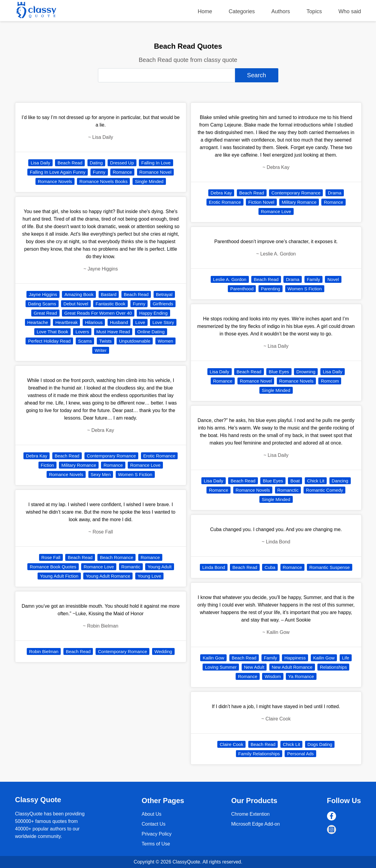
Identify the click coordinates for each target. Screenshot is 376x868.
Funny (99, 172)
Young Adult (160, 567)
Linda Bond (214, 567)
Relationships (333, 667)
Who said (350, 11)
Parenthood (242, 289)
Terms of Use (156, 844)
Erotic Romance (159, 456)
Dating (96, 163)
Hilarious (94, 322)
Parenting (271, 289)
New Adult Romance (292, 667)
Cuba (270, 567)
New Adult (254, 667)
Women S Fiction (135, 474)
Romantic (131, 567)
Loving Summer (221, 667)
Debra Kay (37, 456)
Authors (281, 11)
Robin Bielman (44, 651)
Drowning (306, 372)
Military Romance (79, 465)
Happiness (295, 658)
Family (313, 279)
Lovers (82, 332)
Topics (314, 11)
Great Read (45, 313)
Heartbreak (66, 322)
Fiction (47, 465)
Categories (242, 11)
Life (346, 658)
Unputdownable (135, 341)
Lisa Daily (40, 163)
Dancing (340, 481)
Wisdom (273, 676)
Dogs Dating (320, 744)
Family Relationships (259, 754)
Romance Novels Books (103, 181)
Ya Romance (301, 676)
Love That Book (52, 332)
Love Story (163, 322)
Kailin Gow (213, 658)
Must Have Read (113, 332)
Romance (122, 172)
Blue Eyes (279, 372)
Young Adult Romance (108, 576)
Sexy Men (101, 474)
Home (205, 11)
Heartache (38, 322)
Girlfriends (163, 304)
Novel (333, 279)
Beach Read (70, 163)
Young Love (150, 576)
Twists (105, 341)
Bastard (109, 294)
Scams (85, 341)
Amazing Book (79, 294)
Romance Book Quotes (53, 567)
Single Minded (149, 181)
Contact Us (153, 824)
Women (165, 341)
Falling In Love (156, 163)
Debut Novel (76, 304)
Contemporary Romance (111, 456)
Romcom (330, 381)
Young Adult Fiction (59, 576)
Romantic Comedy (324, 490)
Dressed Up (122, 163)
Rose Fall (51, 557)
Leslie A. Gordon (230, 279)
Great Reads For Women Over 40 (98, 313)
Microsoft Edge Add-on (255, 824)
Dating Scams (42, 304)
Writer (101, 350)
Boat (295, 481)
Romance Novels (55, 181)
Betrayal (164, 294)
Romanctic (288, 490)
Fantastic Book (110, 304)
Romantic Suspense (329, 567)
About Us (151, 814)
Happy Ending (153, 313)
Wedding (163, 651)
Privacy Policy (157, 834)
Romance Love (145, 465)
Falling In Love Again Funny (58, 172)
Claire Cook (231, 744)
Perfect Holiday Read (49, 341)
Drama (335, 193)
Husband (119, 322)
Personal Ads (300, 754)
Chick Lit (316, 481)
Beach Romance (116, 557)
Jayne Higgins (43, 294)
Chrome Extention (250, 814)
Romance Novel (156, 172)
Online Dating (151, 332)
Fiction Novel (261, 202)
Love (140, 322)
